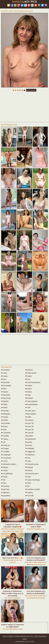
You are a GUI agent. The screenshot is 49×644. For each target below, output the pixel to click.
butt (4, 430)
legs (28, 395)
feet (4, 483)
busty (4, 426)
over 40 (29, 426)
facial (4, 477)
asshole (5, 382)
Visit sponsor (31, 90)
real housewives (33, 382)
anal (4, 373)
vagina (29, 492)
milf (28, 408)
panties (29, 436)
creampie (6, 455)
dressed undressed (10, 464)
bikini (4, 404)
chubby (5, 436)
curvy (4, 461)
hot (28, 379)
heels (29, 376)
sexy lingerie (31, 401)
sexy (28, 461)
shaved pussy (32, 464)
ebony (5, 467)
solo (28, 477)
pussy (29, 445)
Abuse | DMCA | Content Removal (15, 636)
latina (29, 392)
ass (4, 379)
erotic (4, 470)
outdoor (29, 420)
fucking (5, 486)
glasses (5, 492)
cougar (5, 448)
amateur (5, 370)
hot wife (29, 496)
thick (28, 483)
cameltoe (6, 433)
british (5, 420)
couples (5, 452)
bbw (4, 389)
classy (5, 439)
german (5, 489)
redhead (30, 448)
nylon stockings (33, 480)
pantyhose (30, 439)
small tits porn (32, 474)
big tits (5, 401)
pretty (29, 442)
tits (27, 486)
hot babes (6, 386)
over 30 (29, 423)
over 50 (29, 430)
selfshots (30, 455)
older (28, 417)
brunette (5, 423)
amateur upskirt (33, 489)
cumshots (6, 458)
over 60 (29, 433)
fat (3, 480)
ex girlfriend (7, 474)
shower (29, 467)
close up (6, 445)
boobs (5, 417)
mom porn (30, 411)
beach (5, 392)
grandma (6, 496)
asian (4, 376)
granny (29, 370)
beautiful (6, 395)
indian (29, 386)
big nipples (31, 414)
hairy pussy (31, 373)
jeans (29, 389)
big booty (6, 398)
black (4, 408)
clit (3, 442)
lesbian (29, 398)
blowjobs (6, 414)
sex (28, 458)
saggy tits (30, 452)
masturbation (32, 404)
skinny (29, 470)
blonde (5, 411)
